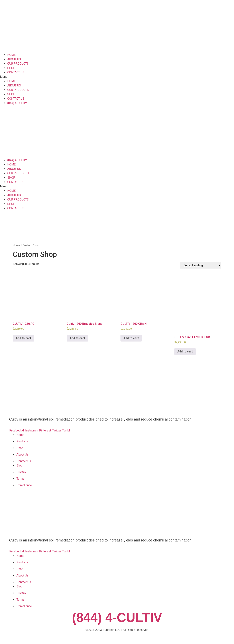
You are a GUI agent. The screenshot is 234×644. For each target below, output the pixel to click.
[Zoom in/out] (24, 638)
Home (16, 245)
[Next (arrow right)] (10, 642)
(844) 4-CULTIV (117, 618)
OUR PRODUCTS (18, 64)
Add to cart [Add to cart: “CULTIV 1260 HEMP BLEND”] (185, 351)
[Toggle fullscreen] (17, 638)
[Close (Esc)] (3, 638)
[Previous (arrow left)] (3, 642)
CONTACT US (16, 72)
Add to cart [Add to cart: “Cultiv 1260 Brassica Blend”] (77, 338)
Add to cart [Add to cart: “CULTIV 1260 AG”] (23, 338)
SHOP (11, 68)
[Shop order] (201, 265)
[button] (117, 77)
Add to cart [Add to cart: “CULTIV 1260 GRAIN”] (131, 338)
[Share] (10, 638)
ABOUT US (14, 59)
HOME (11, 55)
